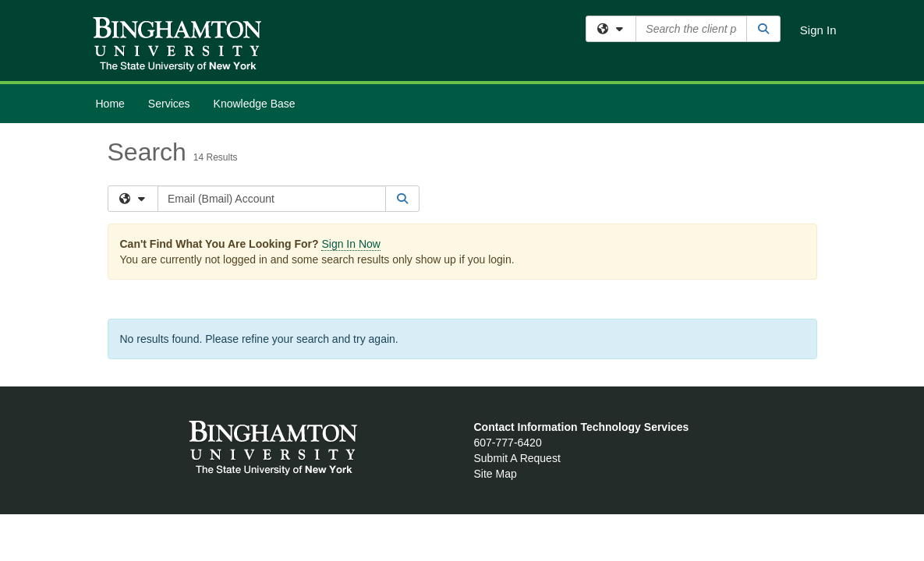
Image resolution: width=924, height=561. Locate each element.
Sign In (818, 30)
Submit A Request (517, 458)
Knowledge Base (255, 104)
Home (110, 104)
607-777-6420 (508, 443)
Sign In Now (350, 244)
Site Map (496, 474)
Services (169, 104)
